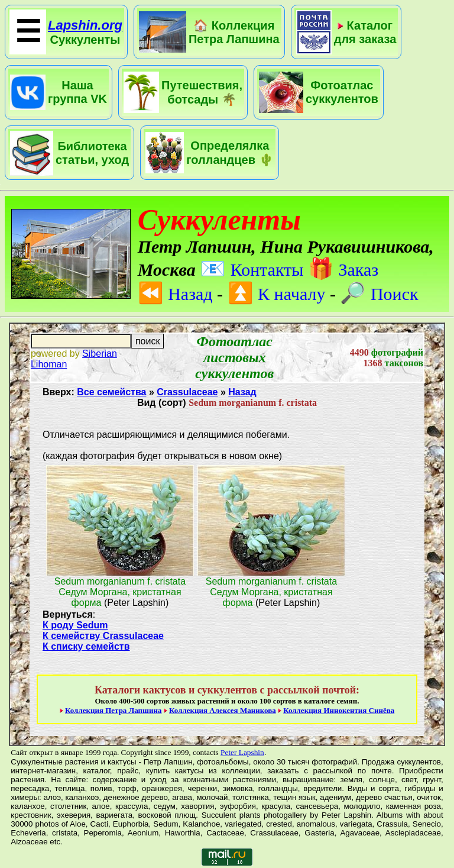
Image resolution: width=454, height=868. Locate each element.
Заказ (343, 270)
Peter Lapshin (242, 752)
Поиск (379, 294)
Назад (175, 294)
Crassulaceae (187, 392)
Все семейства (111, 392)
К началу (277, 294)
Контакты (252, 270)
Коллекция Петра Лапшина (113, 710)
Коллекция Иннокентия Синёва (339, 710)
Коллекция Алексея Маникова (223, 710)
